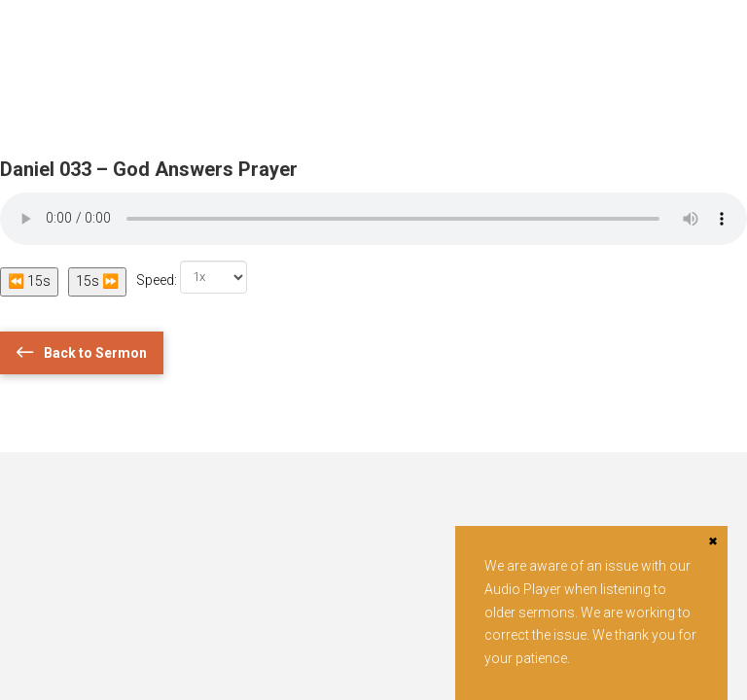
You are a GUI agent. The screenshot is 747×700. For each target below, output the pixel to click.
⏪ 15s (29, 281)
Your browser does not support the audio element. (373, 219)
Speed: (192, 277)
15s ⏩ (97, 281)
